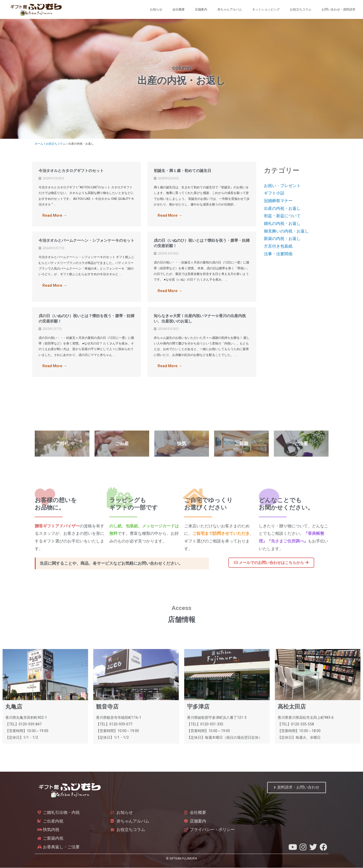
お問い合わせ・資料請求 (338, 9)
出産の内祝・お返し (282, 208)
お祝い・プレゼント (282, 186)
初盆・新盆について (282, 216)
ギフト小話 (274, 193)
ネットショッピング (266, 9)
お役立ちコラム (301, 9)
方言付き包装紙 (278, 246)
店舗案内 (201, 9)
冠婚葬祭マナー (278, 201)
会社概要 (179, 9)
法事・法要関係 (278, 254)
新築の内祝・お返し (282, 239)
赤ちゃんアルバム (230, 9)
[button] (271, 563)
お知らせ (156, 9)
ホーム (39, 144)
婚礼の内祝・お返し (282, 223)
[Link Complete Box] (87, 194)
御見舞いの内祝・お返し (286, 231)
